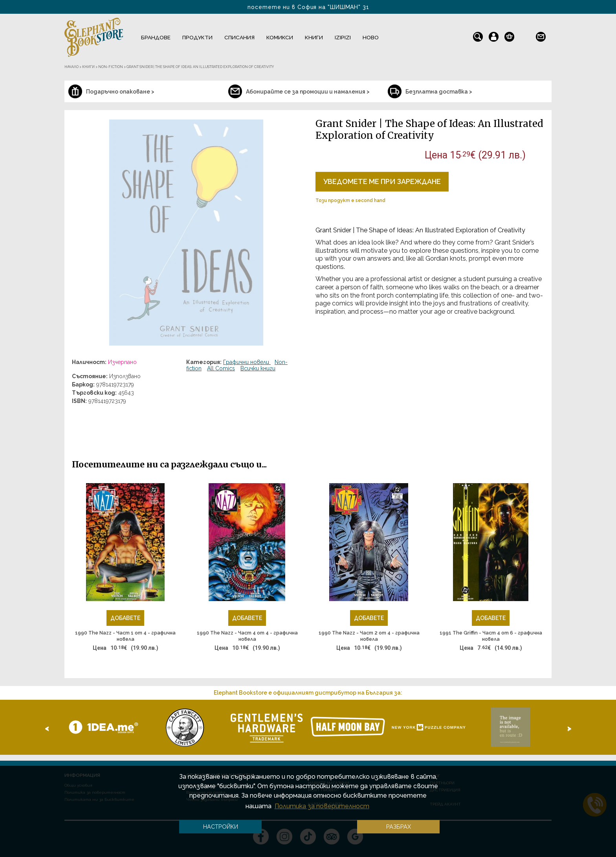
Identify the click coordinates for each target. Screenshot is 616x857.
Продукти (197, 37)
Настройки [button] (221, 827)
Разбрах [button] (399, 827)
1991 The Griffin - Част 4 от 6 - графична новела (491, 636)
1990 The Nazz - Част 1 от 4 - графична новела (125, 636)
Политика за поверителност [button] (322, 806)
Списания (239, 37)
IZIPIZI (343, 37)
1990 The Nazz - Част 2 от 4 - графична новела (369, 636)
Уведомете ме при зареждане (382, 181)
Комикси (280, 37)
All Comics (221, 368)
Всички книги (258, 368)
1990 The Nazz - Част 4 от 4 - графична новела (247, 636)
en (525, 35)
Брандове (156, 37)
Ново (371, 37)
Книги (314, 37)
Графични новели (247, 362)
